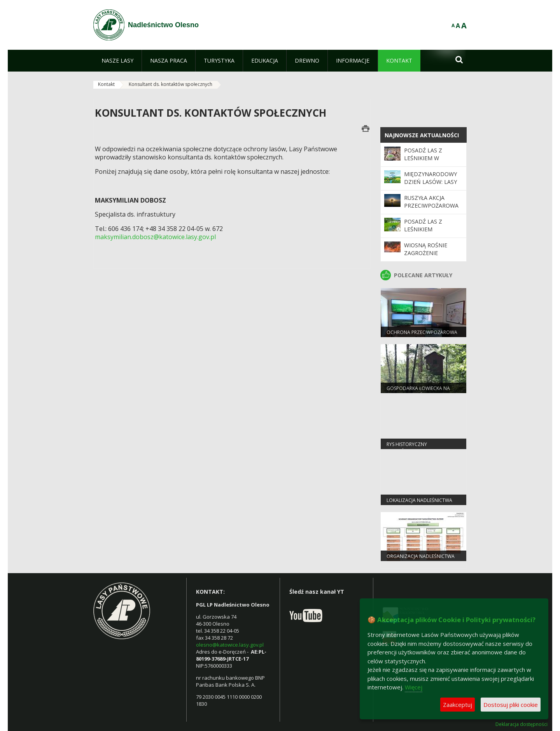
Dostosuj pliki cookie (511, 705)
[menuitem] (117, 61)
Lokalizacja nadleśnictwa (419, 500)
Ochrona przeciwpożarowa (422, 332)
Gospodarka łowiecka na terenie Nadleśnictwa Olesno (423, 392)
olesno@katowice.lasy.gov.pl (230, 645)
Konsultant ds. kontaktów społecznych (171, 84)
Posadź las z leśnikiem (423, 225)
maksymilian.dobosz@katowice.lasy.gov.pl (155, 237)
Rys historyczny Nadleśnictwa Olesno (414, 448)
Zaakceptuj (458, 705)
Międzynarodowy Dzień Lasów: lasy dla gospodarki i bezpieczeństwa (430, 186)
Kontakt (106, 84)
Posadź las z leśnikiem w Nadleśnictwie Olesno (426, 162)
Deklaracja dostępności (521, 724)
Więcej (414, 687)
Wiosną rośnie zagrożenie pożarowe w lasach (426, 257)
